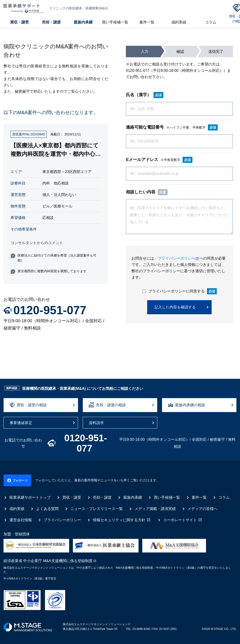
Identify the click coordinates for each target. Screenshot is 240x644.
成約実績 (179, 22)
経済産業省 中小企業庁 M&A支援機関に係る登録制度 (48, 557)
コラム (211, 22)
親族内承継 (83, 22)
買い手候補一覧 (115, 22)
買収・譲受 (19, 22)
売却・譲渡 (51, 22)
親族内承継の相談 (190, 405)
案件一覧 (147, 22)
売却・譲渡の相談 (111, 405)
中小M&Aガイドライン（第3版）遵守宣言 (30, 575)
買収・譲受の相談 (32, 405)
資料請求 (96, 423)
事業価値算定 (21, 423)
